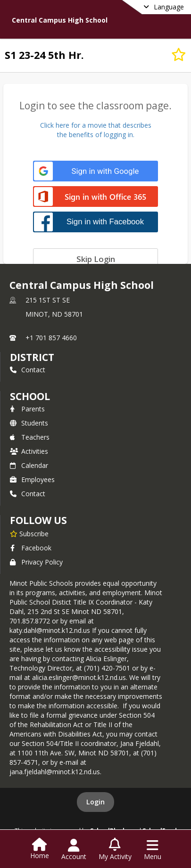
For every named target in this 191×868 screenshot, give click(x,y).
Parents (27, 409)
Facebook (31, 548)
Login (95, 802)
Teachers (30, 437)
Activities (29, 451)
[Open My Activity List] (115, 850)
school (30, 396)
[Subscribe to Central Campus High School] (29, 533)
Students (29, 423)
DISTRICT (32, 357)
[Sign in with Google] (95, 171)
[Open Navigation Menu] (153, 850)
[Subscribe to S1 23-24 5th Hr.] (179, 55)
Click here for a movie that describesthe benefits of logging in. (96, 130)
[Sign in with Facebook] (95, 222)
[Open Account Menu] (74, 850)
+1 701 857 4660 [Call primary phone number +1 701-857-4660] (51, 338)
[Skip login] (95, 259)
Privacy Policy (36, 562)
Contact (28, 370)
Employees (32, 479)
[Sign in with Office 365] (95, 197)
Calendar (29, 465)
